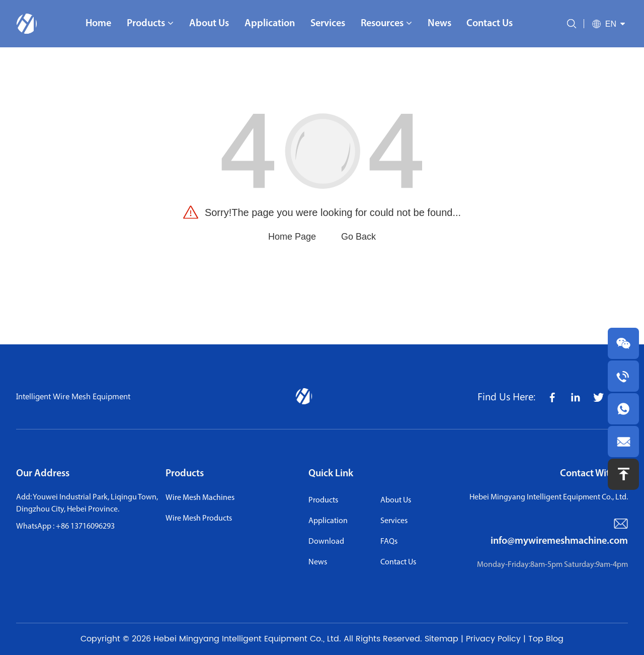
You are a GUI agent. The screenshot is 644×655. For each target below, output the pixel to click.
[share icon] (552, 396)
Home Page (292, 237)
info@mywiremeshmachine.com (559, 541)
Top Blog (546, 639)
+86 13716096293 (85, 527)
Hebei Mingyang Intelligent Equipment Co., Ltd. (247, 639)
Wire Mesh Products (199, 519)
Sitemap (441, 639)
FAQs (389, 542)
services (394, 521)
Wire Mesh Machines (200, 498)
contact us (398, 562)
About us (396, 500)
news (318, 562)
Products (185, 474)
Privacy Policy (493, 639)
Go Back (358, 237)
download (326, 542)
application (328, 521)
